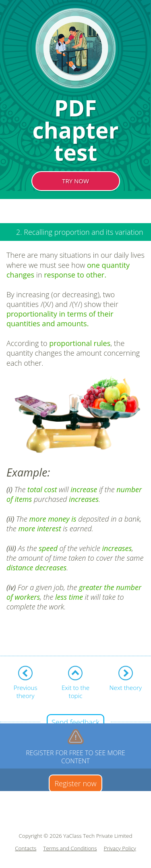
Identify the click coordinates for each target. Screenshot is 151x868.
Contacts (26, 848)
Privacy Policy (120, 848)
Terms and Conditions (70, 848)
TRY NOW (75, 181)
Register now (75, 783)
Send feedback (75, 722)
